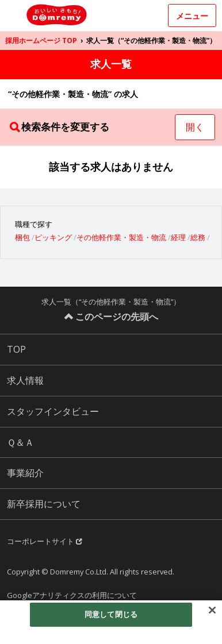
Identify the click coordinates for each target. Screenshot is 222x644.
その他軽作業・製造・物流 (121, 237)
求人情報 (25, 380)
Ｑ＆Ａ (20, 442)
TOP (16, 349)
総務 (198, 237)
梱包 (22, 237)
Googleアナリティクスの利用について (72, 595)
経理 (178, 237)
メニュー (192, 16)
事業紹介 (25, 473)
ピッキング (53, 237)
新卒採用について (44, 504)
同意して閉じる (111, 614)
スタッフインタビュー (53, 411)
